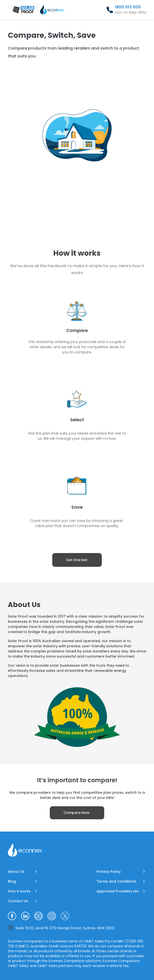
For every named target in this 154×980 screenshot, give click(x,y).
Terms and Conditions (116, 881)
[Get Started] (77, 560)
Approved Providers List (118, 891)
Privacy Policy (109, 872)
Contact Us (18, 901)
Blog (12, 881)
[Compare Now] (77, 813)
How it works (19, 891)
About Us (16, 872)
